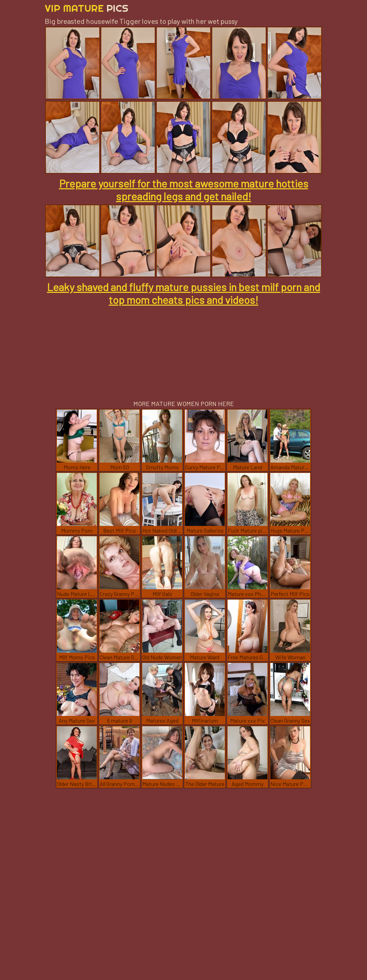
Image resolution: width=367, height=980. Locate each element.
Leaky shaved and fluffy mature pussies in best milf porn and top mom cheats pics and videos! (183, 293)
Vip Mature (87, 8)
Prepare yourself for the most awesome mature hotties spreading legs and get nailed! (184, 190)
